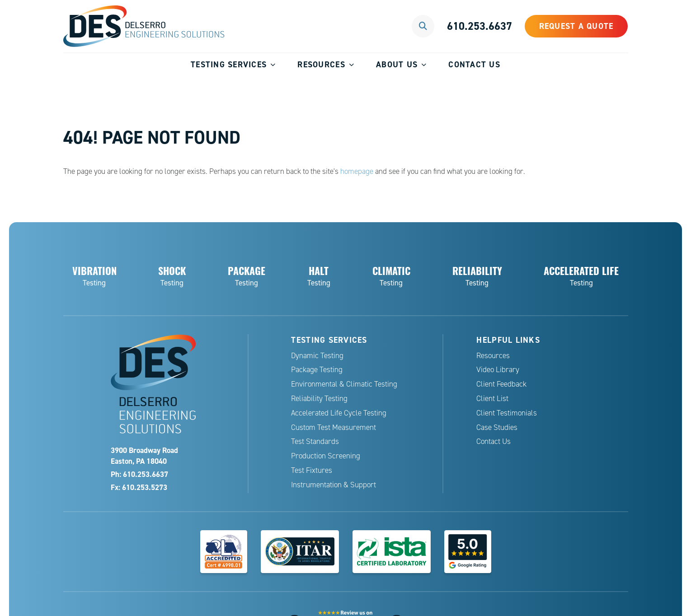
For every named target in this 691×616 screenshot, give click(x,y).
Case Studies (497, 427)
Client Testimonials (507, 413)
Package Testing (317, 370)
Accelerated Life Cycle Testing (339, 413)
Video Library (498, 370)
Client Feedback (501, 384)
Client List (492, 399)
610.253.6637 (479, 26)
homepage (357, 171)
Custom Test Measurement (334, 427)
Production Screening (326, 456)
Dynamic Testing (317, 356)
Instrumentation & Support (334, 485)
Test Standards (315, 441)
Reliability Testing (319, 399)
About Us (397, 64)
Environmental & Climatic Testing (344, 384)
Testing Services (229, 64)
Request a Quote (576, 26)
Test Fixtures (312, 470)
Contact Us (474, 64)
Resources (321, 64)
